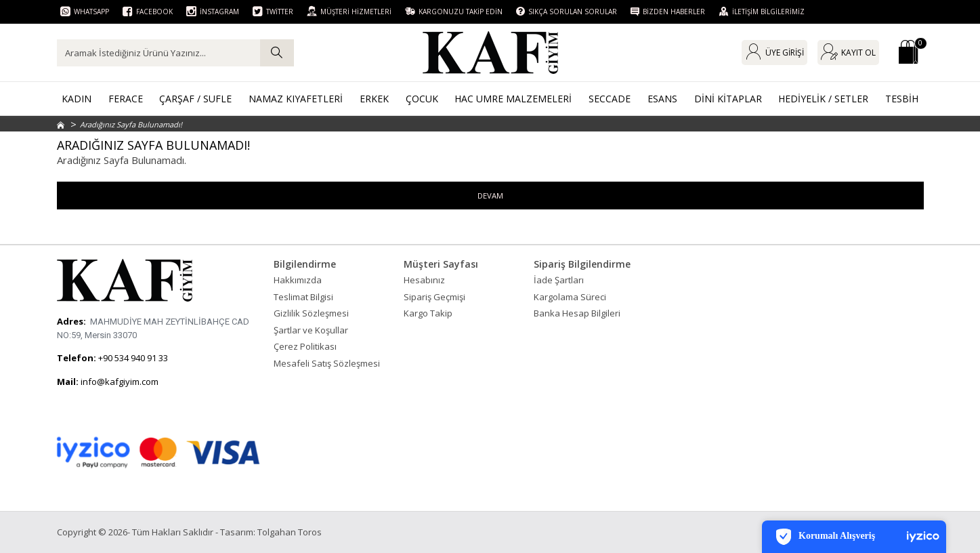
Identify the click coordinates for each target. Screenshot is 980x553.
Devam (490, 196)
